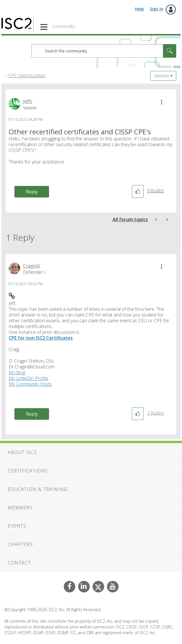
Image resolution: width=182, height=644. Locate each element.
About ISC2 (22, 452)
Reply (32, 192)
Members (20, 508)
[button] (162, 102)
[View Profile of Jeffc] (28, 101)
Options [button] (162, 76)
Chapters (20, 544)
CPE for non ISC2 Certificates (41, 338)
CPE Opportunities (27, 76)
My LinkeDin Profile (28, 378)
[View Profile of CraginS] (32, 266)
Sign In (156, 9)
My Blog (17, 372)
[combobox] (104, 51)
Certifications (28, 471)
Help (139, 9)
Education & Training (38, 489)
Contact (19, 563)
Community (63, 26)
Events (17, 526)
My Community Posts (30, 384)
